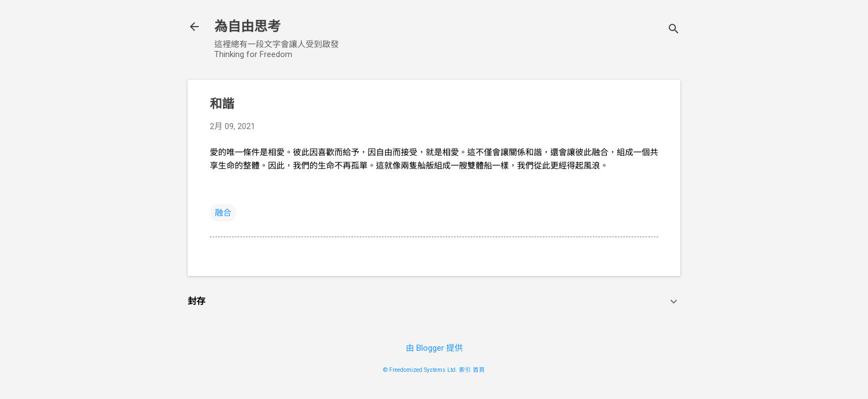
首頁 (479, 370)
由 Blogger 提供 (434, 348)
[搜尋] (674, 30)
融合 (223, 213)
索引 (465, 370)
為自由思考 (247, 27)
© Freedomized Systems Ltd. (420, 370)
